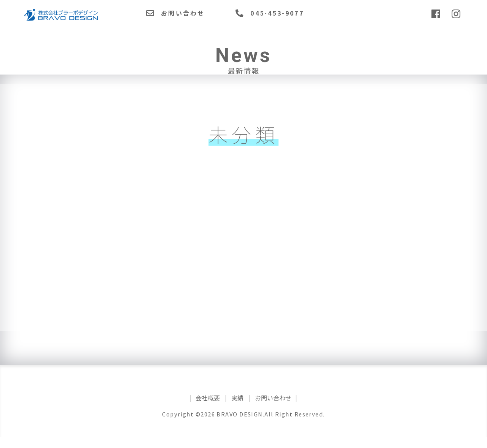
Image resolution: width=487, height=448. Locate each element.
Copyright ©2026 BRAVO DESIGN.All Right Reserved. (243, 425)
